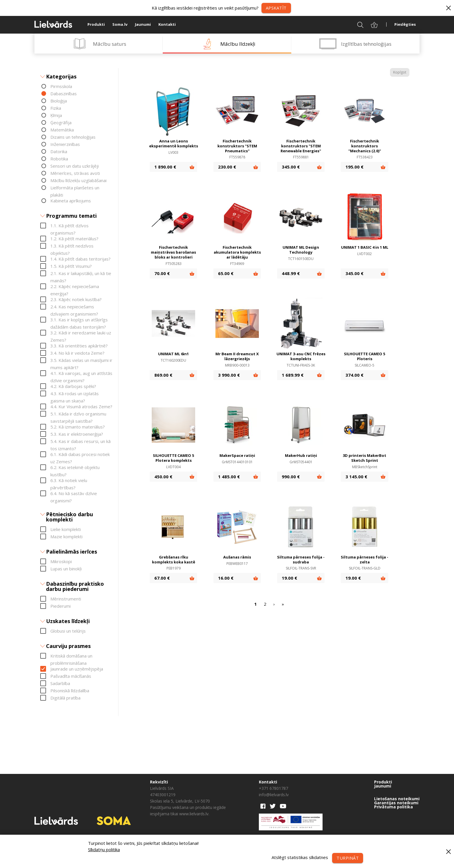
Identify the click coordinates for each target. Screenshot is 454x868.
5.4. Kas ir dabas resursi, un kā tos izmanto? (80, 442)
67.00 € (162, 578)
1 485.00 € (229, 477)
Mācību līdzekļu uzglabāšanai (78, 180)
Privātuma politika (393, 807)
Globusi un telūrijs (68, 631)
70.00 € (162, 273)
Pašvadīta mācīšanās (71, 676)
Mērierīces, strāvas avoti (75, 173)
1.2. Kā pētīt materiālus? (74, 239)
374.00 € (354, 375)
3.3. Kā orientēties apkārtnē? (79, 346)
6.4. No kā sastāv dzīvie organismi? (74, 494)
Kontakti (167, 25)
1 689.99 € (293, 375)
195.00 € (354, 167)
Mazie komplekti (66, 536)
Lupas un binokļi (66, 569)
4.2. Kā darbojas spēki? (73, 386)
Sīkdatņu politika (104, 849)
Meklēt (357, 25)
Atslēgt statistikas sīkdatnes (299, 857)
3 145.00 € (356, 477)
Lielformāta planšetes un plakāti (75, 188)
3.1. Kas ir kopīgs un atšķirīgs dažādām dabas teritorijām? (79, 320)
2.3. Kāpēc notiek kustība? (76, 299)
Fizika (56, 108)
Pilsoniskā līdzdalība (70, 691)
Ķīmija (56, 115)
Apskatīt (276, 8)
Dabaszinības (64, 94)
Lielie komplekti (66, 529)
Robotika (59, 159)
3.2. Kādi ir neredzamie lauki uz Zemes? (81, 333)
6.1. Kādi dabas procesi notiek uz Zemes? (80, 455)
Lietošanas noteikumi (397, 799)
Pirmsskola (61, 86)
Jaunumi (143, 25)
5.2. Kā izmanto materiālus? (78, 427)
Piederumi (61, 606)
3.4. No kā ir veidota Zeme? (77, 353)
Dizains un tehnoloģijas (73, 137)
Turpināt (347, 858)
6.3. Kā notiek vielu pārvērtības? (69, 481)
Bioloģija (59, 101)
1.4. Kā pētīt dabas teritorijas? (80, 259)
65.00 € (226, 273)
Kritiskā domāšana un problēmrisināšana (71, 656)
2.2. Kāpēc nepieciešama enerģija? (75, 287)
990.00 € (291, 477)
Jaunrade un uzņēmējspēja (77, 669)
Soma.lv (120, 25)
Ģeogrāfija (61, 122)
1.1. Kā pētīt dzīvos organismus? (69, 226)
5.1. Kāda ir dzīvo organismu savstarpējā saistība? (78, 414)
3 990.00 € (229, 375)
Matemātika (62, 130)
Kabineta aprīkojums (71, 201)
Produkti (96, 25)
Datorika (59, 151)
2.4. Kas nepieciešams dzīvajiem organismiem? (74, 307)
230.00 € (227, 167)
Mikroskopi (61, 561)
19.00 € (289, 578)
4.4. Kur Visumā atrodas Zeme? (81, 406)
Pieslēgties (405, 25)
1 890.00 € (165, 167)
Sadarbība (60, 683)
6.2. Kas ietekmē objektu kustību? (75, 468)
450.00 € (163, 477)
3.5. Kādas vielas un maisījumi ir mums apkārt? (81, 361)
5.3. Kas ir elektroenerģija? (77, 434)
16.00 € (226, 578)
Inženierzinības (65, 144)
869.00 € (163, 375)
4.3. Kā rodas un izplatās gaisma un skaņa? (75, 394)
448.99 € (291, 273)
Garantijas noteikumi (396, 803)
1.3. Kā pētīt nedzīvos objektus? (72, 246)
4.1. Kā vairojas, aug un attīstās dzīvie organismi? (81, 374)
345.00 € (291, 167)
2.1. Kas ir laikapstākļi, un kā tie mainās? (81, 274)
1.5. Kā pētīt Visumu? (71, 266)
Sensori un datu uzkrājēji (75, 166)
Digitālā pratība (65, 698)
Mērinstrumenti (66, 599)
